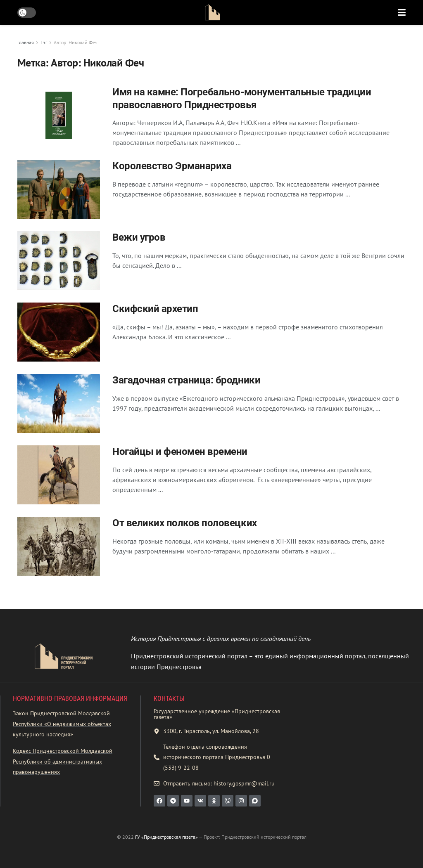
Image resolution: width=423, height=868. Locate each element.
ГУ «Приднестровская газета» (166, 837)
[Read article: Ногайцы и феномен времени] (59, 475)
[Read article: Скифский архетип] (59, 332)
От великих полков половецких (185, 523)
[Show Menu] (402, 12)
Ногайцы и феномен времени (180, 452)
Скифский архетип (155, 309)
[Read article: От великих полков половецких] (59, 546)
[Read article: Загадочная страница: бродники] (59, 403)
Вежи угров (139, 237)
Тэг (44, 42)
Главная (26, 42)
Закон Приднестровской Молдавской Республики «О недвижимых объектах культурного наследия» (62, 724)
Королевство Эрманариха (172, 166)
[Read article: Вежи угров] (59, 261)
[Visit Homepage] (213, 12)
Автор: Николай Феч (76, 42)
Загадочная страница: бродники (186, 380)
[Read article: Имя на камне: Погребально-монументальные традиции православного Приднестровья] (59, 115)
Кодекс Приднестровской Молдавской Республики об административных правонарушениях (63, 761)
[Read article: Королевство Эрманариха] (59, 189)
